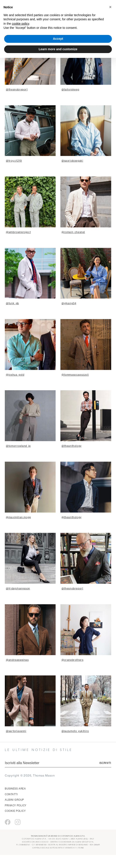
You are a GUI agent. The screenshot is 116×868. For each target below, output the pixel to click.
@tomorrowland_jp (18, 459)
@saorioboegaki (72, 173)
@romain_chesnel (73, 245)
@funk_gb (12, 316)
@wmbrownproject (18, 245)
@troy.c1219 (14, 173)
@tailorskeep (70, 102)
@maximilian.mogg (18, 530)
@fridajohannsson (18, 601)
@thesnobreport (17, 102)
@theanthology (72, 459)
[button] (110, 7)
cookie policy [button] (20, 24)
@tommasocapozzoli (75, 387)
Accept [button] (58, 39)
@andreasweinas (17, 672)
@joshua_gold (15, 387)
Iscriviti (105, 776)
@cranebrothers (72, 672)
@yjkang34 (69, 316)
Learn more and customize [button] (58, 49)
